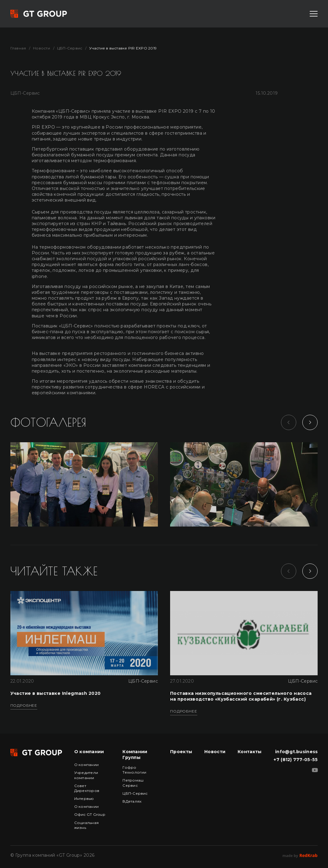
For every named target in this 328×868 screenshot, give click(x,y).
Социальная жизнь (86, 825)
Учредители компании (86, 775)
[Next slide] (310, 422)
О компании (89, 752)
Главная (18, 48)
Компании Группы (135, 755)
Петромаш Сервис (133, 783)
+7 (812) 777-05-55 (296, 760)
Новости (42, 48)
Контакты (250, 752)
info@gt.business (296, 752)
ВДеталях (132, 801)
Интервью (84, 799)
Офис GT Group (90, 814)
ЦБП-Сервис (70, 48)
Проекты (181, 752)
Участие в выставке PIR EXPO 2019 (123, 48)
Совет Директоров (87, 788)
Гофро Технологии (134, 770)
